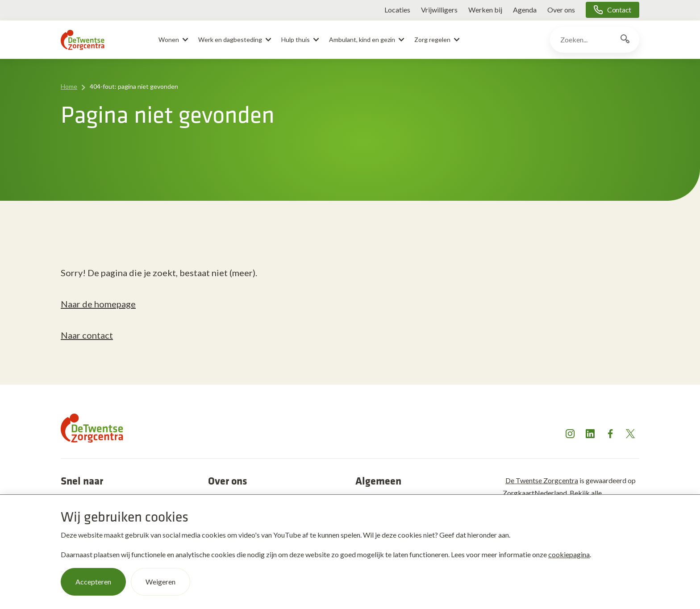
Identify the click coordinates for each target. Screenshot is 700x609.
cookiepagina (569, 554)
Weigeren (160, 582)
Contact (619, 10)
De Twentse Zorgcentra (542, 480)
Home (69, 86)
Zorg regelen (432, 39)
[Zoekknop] (625, 40)
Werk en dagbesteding (230, 39)
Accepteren (93, 582)
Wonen (169, 39)
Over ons (561, 10)
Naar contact (87, 335)
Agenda (525, 10)
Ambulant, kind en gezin (362, 39)
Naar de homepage (98, 304)
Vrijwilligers (439, 10)
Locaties (397, 10)
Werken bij (485, 10)
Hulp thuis (296, 39)
